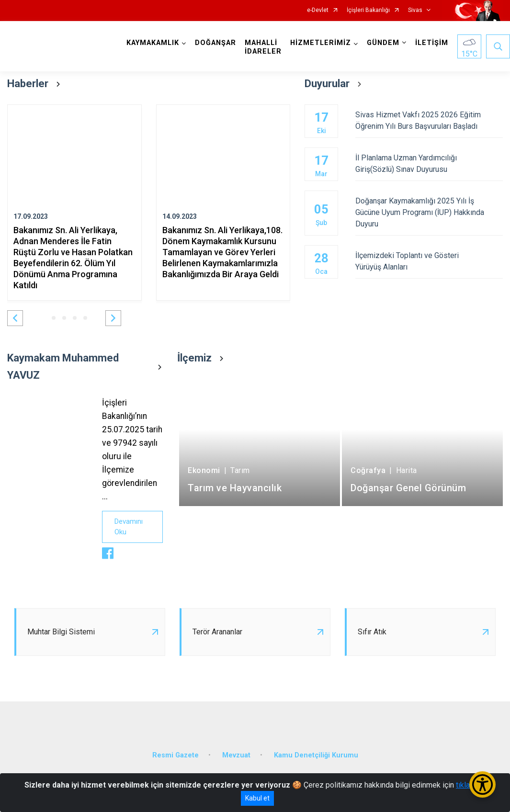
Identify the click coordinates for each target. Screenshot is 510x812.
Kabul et (257, 798)
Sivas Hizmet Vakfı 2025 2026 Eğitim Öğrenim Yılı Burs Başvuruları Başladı (429, 120)
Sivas (415, 10)
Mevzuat (236, 755)
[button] (15, 318)
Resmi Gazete (176, 755)
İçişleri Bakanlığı (368, 10)
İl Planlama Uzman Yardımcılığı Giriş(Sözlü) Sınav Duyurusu (429, 164)
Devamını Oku (129, 527)
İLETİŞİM (432, 43)
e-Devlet (318, 10)
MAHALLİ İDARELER (263, 47)
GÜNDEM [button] (383, 43)
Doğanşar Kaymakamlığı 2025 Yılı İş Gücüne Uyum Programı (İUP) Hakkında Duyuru (429, 212)
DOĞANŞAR (215, 43)
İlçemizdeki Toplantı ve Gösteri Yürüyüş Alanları (429, 261)
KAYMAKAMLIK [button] (153, 43)
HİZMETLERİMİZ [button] (321, 43)
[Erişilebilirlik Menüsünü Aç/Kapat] (482, 784)
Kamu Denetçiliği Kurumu (316, 755)
